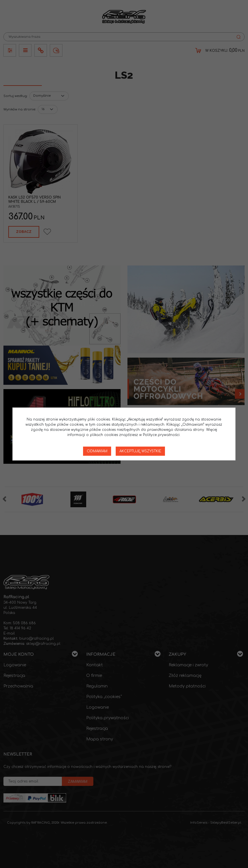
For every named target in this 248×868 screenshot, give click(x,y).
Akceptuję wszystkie (140, 451)
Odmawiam (97, 451)
